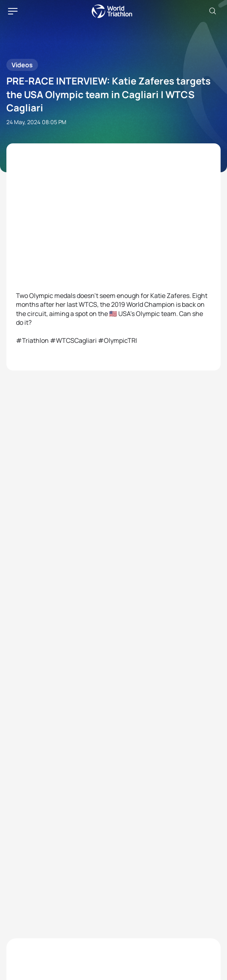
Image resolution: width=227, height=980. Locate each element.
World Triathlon (112, 11)
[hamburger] (13, 11)
